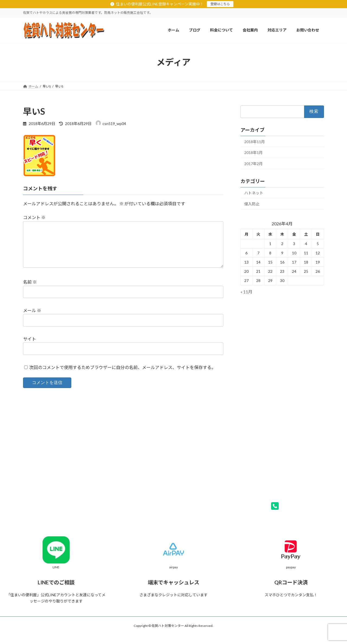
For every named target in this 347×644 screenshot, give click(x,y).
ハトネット (254, 193)
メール (32, 319)
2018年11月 (255, 141)
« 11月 (246, 292)
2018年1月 (253, 153)
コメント (34, 218)
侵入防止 (252, 204)
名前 (30, 291)
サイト (30, 347)
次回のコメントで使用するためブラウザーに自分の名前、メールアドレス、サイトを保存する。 (123, 376)
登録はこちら (220, 4)
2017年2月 (253, 164)
